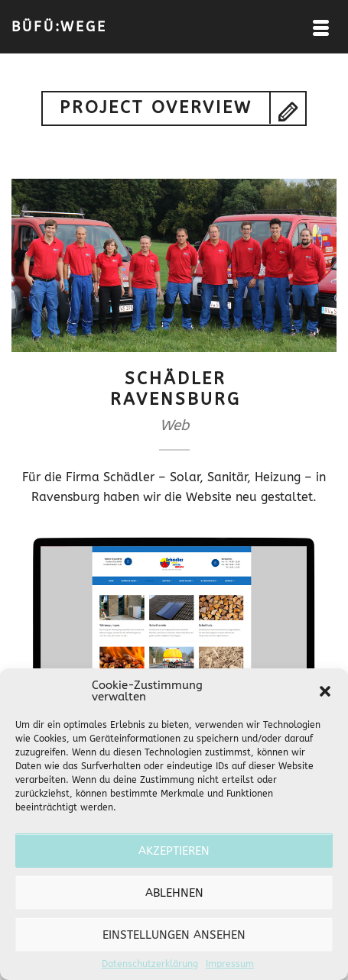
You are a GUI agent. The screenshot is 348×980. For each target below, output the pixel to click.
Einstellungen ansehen (174, 935)
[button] (325, 691)
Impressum (230, 964)
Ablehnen (174, 893)
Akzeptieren (174, 851)
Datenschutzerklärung (150, 964)
